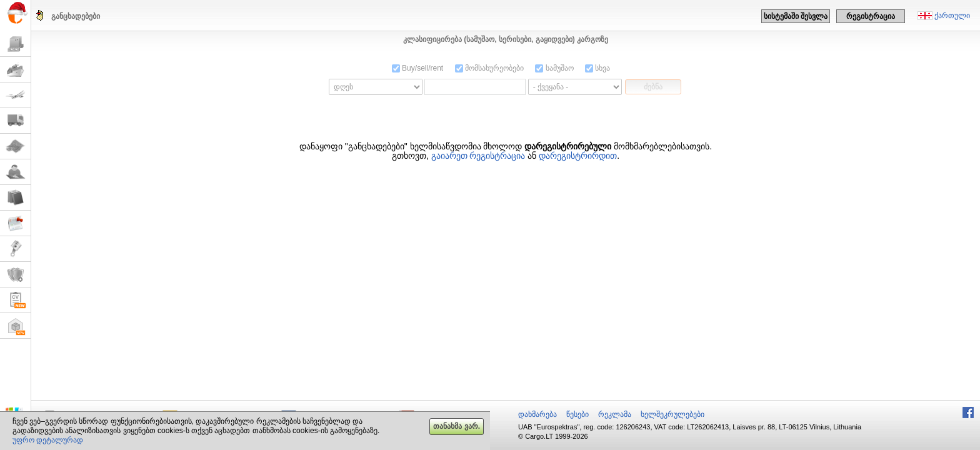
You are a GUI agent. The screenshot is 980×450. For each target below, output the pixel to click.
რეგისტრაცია (871, 16)
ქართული (952, 16)
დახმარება (537, 414)
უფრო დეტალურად (48, 440)
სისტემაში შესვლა (796, 16)
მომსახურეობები (489, 68)
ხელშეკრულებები (672, 414)
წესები (577, 414)
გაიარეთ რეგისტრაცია (478, 156)
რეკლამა (615, 414)
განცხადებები (76, 16)
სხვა (597, 68)
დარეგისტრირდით (578, 156)
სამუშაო (554, 68)
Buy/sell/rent (417, 68)
